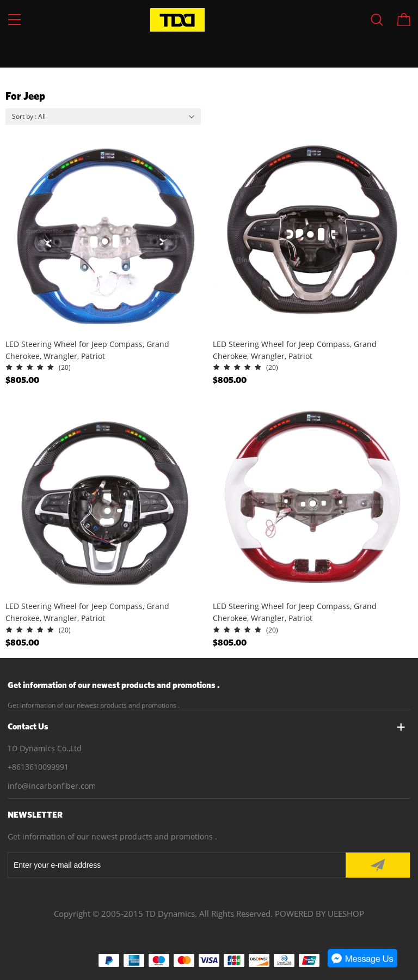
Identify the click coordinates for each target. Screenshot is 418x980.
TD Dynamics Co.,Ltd (45, 748)
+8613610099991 (38, 767)
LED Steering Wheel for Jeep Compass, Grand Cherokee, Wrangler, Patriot (87, 350)
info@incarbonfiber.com (52, 786)
